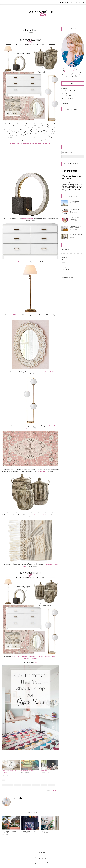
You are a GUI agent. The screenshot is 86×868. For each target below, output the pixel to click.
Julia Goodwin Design (71, 71)
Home (3, 2)
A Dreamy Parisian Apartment (74, 210)
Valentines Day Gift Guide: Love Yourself (76, 219)
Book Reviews (65, 250)
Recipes (63, 275)
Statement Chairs (66, 101)
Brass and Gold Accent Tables (69, 96)
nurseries (51, 785)
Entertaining (65, 103)
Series (34, 2)
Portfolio (52, 2)
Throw (53, 657)
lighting (44, 785)
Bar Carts (64, 93)
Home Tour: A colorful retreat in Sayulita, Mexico (10, 832)
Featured (64, 262)
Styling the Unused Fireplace (29, 831)
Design (9, 2)
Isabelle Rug (42, 471)
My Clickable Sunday (67, 270)
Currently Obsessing (67, 252)
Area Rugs (64, 88)
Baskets (33, 657)
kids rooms (36, 785)
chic (4, 785)
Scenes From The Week (28, 771)
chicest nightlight (28, 219)
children (10, 785)
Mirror (26, 659)
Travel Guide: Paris (74, 201)
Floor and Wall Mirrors (67, 98)
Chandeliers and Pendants (68, 91)
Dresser (40, 657)
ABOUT (45, 2)
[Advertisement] (30, 158)
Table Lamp (16, 657)
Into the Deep (44, 771)
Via (36, 662)
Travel (28, 2)
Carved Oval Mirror (51, 372)
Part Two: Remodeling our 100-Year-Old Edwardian (76, 235)
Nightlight (25, 657)
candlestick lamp (13, 315)
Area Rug (47, 657)
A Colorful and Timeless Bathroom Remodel (76, 227)
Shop (40, 2)
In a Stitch (44, 831)
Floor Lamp (33, 659)
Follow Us (52, 857)
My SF (63, 272)
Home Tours (65, 265)
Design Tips (33, 27)
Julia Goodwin (18, 798)
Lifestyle (21, 2)
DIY (15, 2)
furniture (17, 785)
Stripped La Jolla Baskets (42, 515)
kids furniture (26, 785)
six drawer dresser (22, 262)
